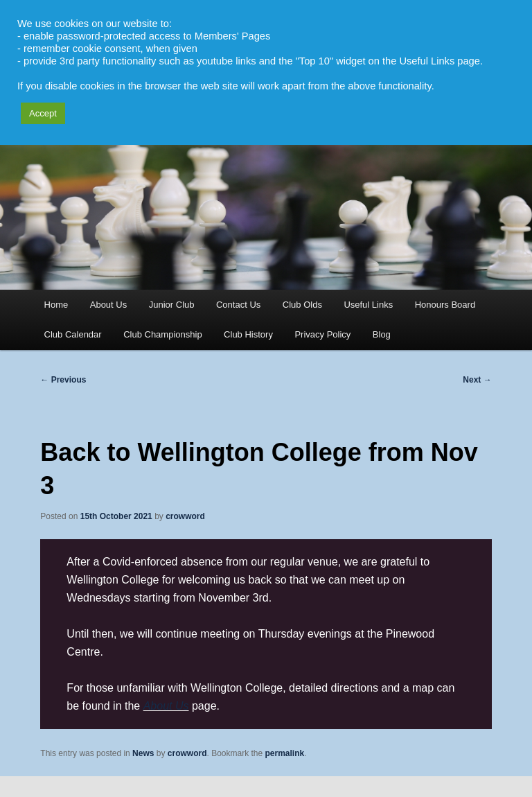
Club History (248, 334)
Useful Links (368, 305)
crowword (185, 516)
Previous (63, 380)
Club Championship (162, 334)
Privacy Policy (322, 334)
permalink (285, 753)
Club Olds (302, 305)
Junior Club (172, 305)
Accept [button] (43, 113)
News (143, 753)
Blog (382, 334)
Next (477, 380)
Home (56, 305)
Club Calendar (73, 334)
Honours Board (445, 305)
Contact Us (238, 305)
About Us (108, 305)
